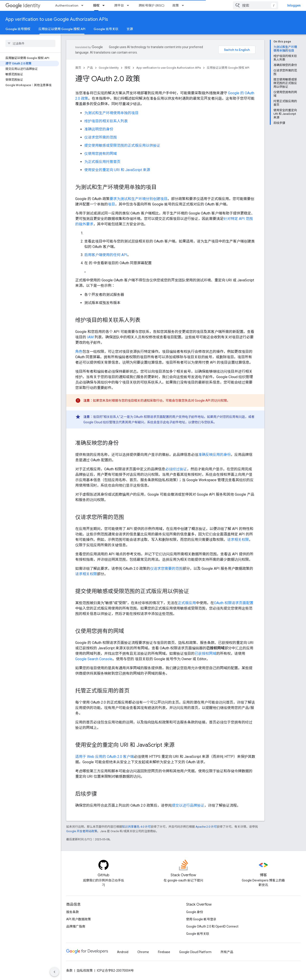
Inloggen (294, 5)
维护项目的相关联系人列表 (106, 121)
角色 (79, 352)
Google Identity (109, 68)
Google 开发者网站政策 (82, 831)
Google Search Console (94, 659)
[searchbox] (30, 43)
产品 (90, 68)
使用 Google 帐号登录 (201, 919)
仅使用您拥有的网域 (101, 154)
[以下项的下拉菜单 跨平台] (129, 5)
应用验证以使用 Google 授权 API (228, 68)
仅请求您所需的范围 (101, 137)
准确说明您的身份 (99, 129)
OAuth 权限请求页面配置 (234, 603)
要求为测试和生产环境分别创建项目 (139, 199)
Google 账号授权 (18, 29)
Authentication (67, 5)
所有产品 (227, 952)
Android (123, 952)
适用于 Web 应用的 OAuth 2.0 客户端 (105, 757)
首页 (78, 68)
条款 (69, 971)
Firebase (164, 952)
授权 (127, 68)
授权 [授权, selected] (96, 5)
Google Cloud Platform (195, 952)
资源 (130, 29)
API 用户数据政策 (79, 919)
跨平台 (119, 5)
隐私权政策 (85, 971)
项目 (111, 204)
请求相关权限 (238, 540)
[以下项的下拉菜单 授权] (105, 5)
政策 (176, 5)
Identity (23, 6)
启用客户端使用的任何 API (106, 255)
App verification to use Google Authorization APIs (57, 19)
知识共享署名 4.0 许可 (136, 827)
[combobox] (256, 5)
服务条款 (73, 912)
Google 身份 (195, 912)
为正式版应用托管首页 (102, 162)
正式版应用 (187, 603)
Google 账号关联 (106, 29)
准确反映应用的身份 (214, 455)
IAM (90, 337)
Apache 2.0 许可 (206, 827)
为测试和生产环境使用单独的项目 (111, 113)
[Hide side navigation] (54, 972)
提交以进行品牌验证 (188, 805)
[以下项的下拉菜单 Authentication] (84, 5)
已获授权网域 (205, 654)
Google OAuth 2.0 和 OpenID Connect (212, 926)
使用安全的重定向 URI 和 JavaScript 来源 (117, 170)
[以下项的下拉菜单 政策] (184, 5)
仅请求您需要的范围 (166, 569)
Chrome (143, 952)
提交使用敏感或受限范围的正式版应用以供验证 (122, 145)
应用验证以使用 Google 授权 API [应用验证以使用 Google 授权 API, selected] (62, 29)
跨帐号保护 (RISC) (152, 5)
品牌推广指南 (76, 926)
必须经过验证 (176, 469)
